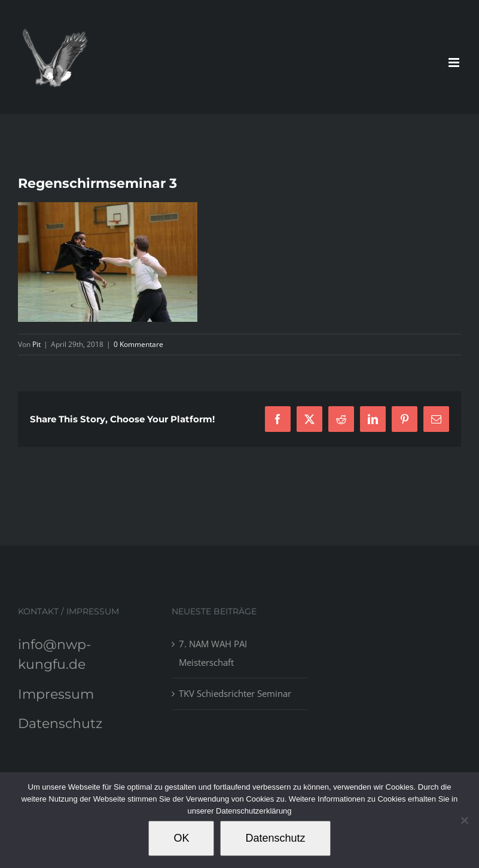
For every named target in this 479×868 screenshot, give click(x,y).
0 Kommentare (138, 344)
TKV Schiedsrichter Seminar (235, 693)
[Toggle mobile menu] (455, 63)
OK (181, 838)
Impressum (56, 694)
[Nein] (464, 820)
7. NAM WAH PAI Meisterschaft (213, 653)
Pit (36, 344)
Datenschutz (60, 724)
